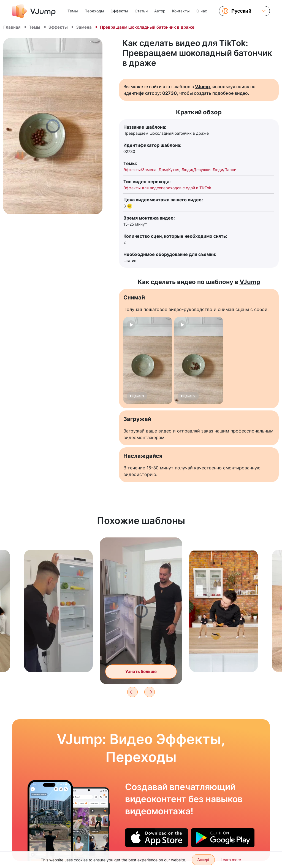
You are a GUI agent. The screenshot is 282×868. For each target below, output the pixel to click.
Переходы (94, 11)
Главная (12, 27)
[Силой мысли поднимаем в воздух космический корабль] (50, 820)
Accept (203, 860)
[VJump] (34, 11)
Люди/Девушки (196, 170)
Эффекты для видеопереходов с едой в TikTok (167, 188)
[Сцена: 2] (199, 360)
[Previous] (132, 692)
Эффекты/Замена (140, 170)
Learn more (231, 860)
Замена (84, 27)
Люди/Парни (224, 170)
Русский (241, 11)
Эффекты (119, 11)
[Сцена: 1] (148, 360)
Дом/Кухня (169, 170)
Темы (73, 11)
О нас (202, 11)
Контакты (181, 11)
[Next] (150, 692)
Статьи (141, 11)
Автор (160, 11)
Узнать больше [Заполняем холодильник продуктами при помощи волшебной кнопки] (141, 671)
